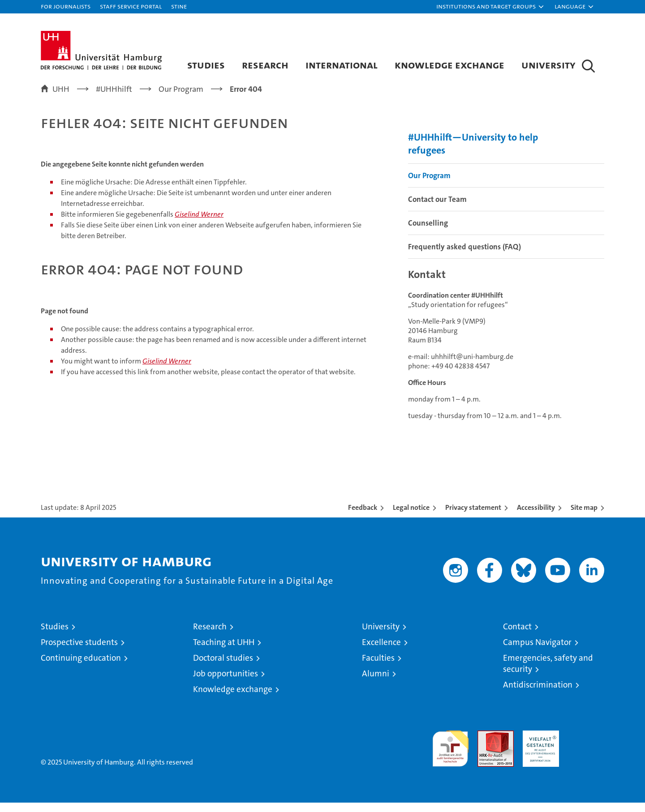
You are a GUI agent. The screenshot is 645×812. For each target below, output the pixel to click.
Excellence (381, 652)
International (342, 65)
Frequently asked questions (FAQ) (464, 256)
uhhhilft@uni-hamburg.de (472, 366)
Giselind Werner (199, 224)
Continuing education (81, 667)
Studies (206, 65)
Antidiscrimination (538, 694)
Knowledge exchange (449, 65)
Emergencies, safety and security (548, 673)
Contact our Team (437, 208)
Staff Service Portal (131, 6)
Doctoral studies (223, 667)
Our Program (429, 184)
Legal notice (411, 517)
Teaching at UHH (224, 652)
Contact (517, 636)
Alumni (376, 683)
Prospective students (79, 652)
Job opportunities (226, 683)
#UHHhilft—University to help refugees (473, 153)
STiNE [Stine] (179, 6)
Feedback (363, 517)
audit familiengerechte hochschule (450, 754)
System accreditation (586, 749)
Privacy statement (473, 517)
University (548, 65)
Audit (486, 745)
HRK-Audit (539, 745)
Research (265, 65)
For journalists (66, 6)
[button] (490, 7)
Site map (584, 517)
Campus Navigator (537, 652)
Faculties (378, 667)
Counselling (428, 232)
